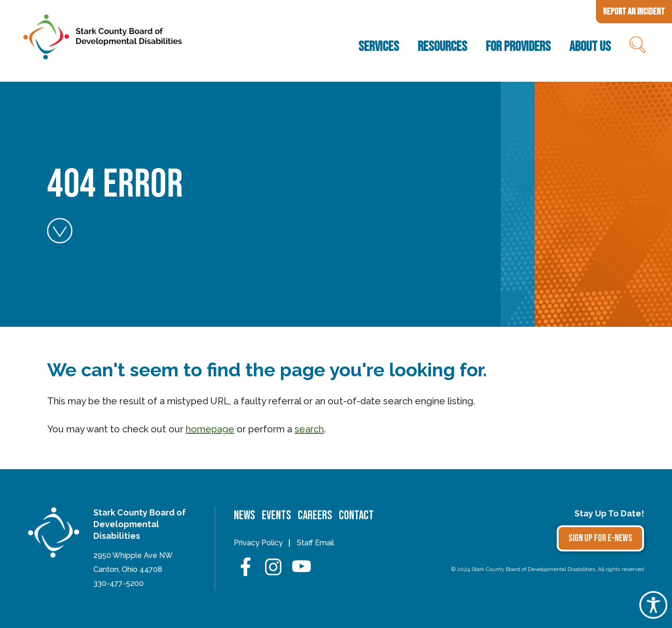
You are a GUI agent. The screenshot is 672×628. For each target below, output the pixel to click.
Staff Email (315, 543)
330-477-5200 (119, 583)
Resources (442, 47)
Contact (356, 516)
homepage (210, 429)
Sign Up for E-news (600, 538)
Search (637, 47)
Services (379, 47)
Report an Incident (634, 12)
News (244, 516)
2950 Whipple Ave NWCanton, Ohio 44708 (133, 562)
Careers (315, 516)
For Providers (518, 47)
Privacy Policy (258, 543)
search (309, 429)
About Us (590, 47)
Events (276, 516)
